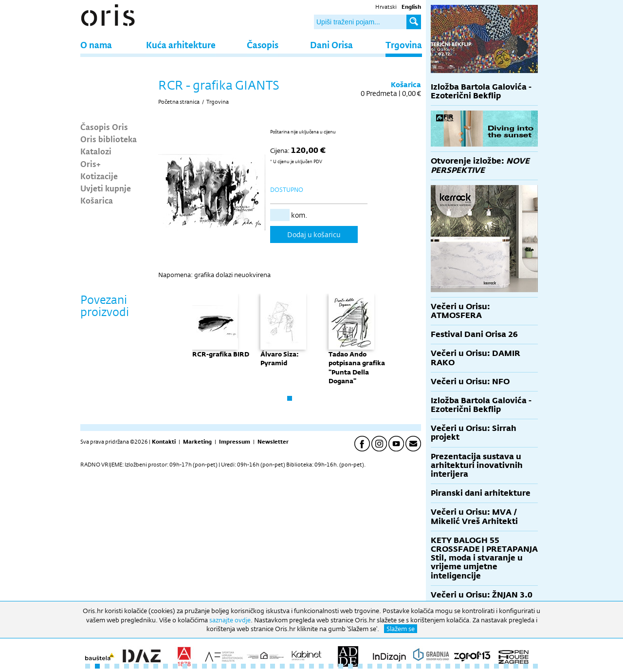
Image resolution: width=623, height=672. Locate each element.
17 (243, 666)
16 (234, 666)
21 (282, 666)
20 (273, 666)
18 (253, 666)
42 (487, 666)
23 (302, 666)
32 (389, 666)
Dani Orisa (331, 45)
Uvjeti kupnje (106, 188)
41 (477, 666)
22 (292, 666)
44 (506, 666)
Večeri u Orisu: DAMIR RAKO (476, 358)
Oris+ (91, 164)
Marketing (197, 442)
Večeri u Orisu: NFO (470, 382)
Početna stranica (179, 102)
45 (516, 666)
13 (204, 666)
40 (467, 666)
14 (214, 666)
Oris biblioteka (109, 139)
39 (458, 666)
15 (224, 666)
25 (321, 666)
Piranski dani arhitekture (481, 493)
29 (360, 666)
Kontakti (164, 442)
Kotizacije (99, 176)
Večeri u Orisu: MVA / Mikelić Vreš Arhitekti (474, 516)
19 (263, 666)
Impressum (235, 442)
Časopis (263, 45)
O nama (96, 45)
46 (526, 666)
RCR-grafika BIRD (221, 354)
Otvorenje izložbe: (480, 165)
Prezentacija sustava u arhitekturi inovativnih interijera (477, 465)
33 (399, 666)
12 (195, 666)
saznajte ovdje (230, 620)
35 (419, 666)
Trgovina (404, 45)
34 (409, 666)
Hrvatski (386, 7)
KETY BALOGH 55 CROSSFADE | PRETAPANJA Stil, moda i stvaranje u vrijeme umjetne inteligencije (484, 558)
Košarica (97, 200)
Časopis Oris (104, 127)
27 (341, 666)
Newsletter (273, 442)
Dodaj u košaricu (314, 234)
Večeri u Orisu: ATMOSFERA (460, 311)
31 (380, 666)
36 (428, 666)
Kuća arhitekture (181, 45)
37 (438, 666)
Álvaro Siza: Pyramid (280, 358)
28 (350, 666)
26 (331, 666)
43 (496, 666)
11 (185, 666)
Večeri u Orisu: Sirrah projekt (474, 433)
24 (311, 666)
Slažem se (401, 629)
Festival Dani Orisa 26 (474, 334)
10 (175, 666)
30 (370, 666)
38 (448, 666)
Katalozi (96, 151)
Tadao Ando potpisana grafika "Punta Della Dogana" (357, 367)
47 (535, 666)
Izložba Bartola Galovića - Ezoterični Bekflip (481, 91)
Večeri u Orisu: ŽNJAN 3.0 (482, 595)
